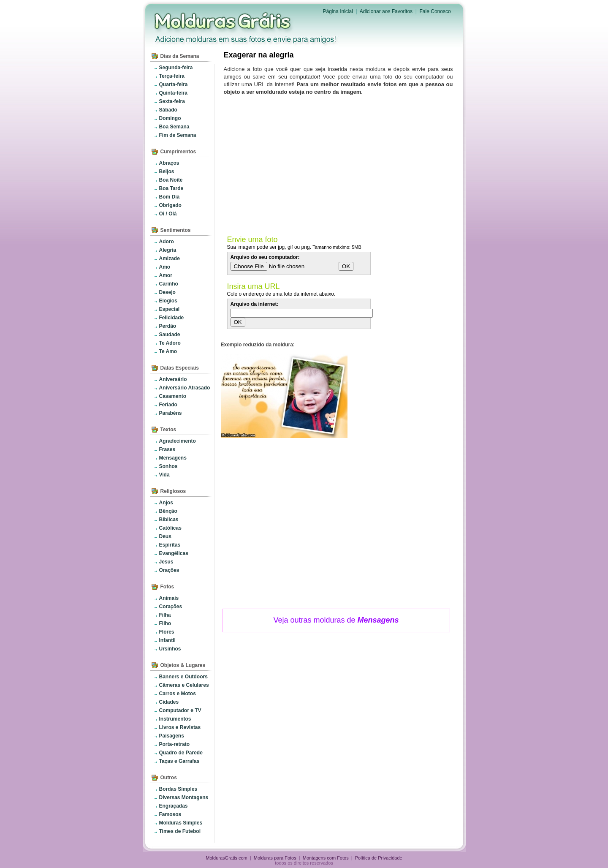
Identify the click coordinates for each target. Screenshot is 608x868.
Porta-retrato (175, 744)
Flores (167, 632)
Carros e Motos (178, 694)
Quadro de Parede (181, 753)
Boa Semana (174, 127)
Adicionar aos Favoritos (386, 11)
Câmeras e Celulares (184, 685)
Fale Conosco (435, 11)
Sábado (168, 110)
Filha (165, 615)
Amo (165, 267)
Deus (165, 536)
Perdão (168, 326)
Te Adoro (170, 343)
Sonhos (168, 466)
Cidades (169, 702)
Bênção (168, 511)
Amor (166, 275)
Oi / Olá (168, 214)
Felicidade (172, 318)
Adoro (167, 242)
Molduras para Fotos (223, 21)
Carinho (169, 284)
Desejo (167, 292)
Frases (167, 449)
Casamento (173, 396)
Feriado (168, 405)
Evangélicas (174, 553)
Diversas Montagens (184, 797)
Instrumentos (175, 719)
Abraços (169, 163)
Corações (171, 607)
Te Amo (168, 351)
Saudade (170, 335)
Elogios (168, 301)
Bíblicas (169, 520)
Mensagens (173, 458)
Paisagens (172, 736)
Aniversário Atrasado (185, 388)
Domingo (170, 118)
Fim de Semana (178, 135)
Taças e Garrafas (179, 761)
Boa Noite (171, 180)
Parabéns (171, 413)
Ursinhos (170, 649)
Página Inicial (338, 11)
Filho (165, 623)
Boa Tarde (171, 188)
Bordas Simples (178, 789)
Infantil (167, 640)
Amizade (170, 258)
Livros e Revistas (180, 727)
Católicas (170, 528)
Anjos (166, 503)
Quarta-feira (174, 84)
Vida (164, 475)
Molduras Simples (181, 823)
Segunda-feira (176, 68)
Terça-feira (172, 76)
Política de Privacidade (379, 858)
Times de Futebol (180, 831)
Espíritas (170, 545)
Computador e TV (180, 710)
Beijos (167, 171)
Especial (170, 309)
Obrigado (170, 205)
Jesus (166, 562)
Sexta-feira (172, 101)
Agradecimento (178, 441)
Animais (169, 598)
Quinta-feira (173, 93)
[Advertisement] (340, 163)
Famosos (170, 814)
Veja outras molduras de (336, 620)
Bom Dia (170, 197)
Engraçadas (174, 806)
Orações (169, 570)
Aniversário (173, 379)
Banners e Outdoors (183, 677)
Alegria (168, 250)
